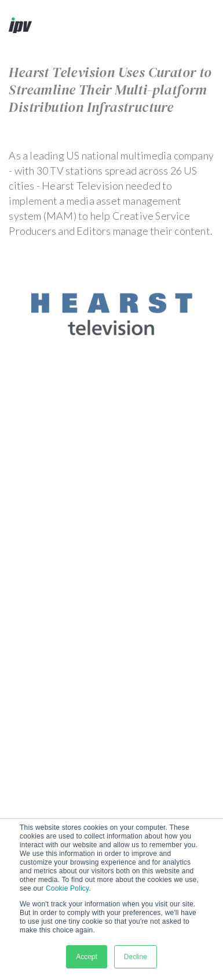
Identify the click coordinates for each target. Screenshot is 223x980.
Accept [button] (87, 957)
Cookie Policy (67, 888)
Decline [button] (136, 957)
